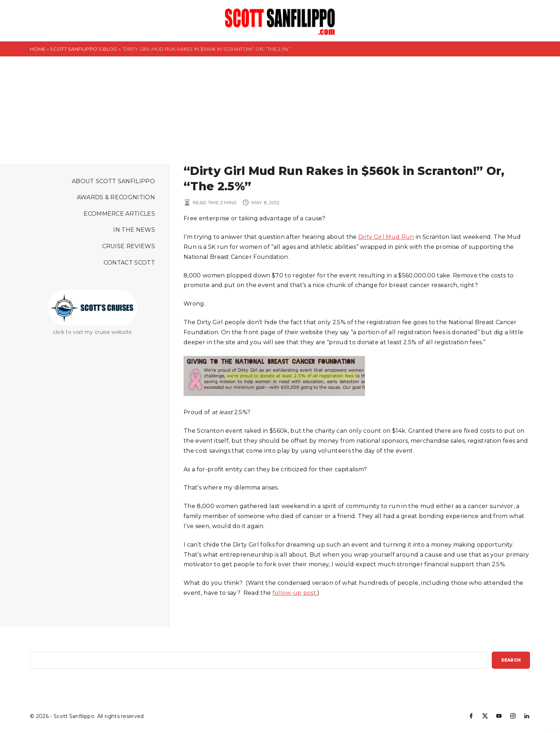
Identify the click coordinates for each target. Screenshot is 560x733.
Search (511, 660)
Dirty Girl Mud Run (386, 237)
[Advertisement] (280, 110)
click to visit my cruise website (92, 332)
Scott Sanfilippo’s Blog (84, 49)
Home (38, 49)
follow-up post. (295, 593)
